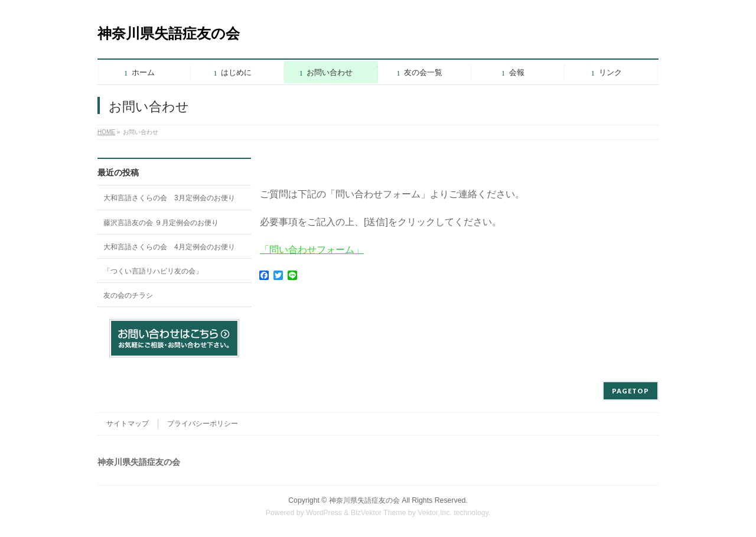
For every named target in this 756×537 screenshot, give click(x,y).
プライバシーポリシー (203, 424)
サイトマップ (128, 424)
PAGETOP (630, 391)
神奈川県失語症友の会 (169, 33)
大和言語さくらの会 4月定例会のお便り (169, 247)
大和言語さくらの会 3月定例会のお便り (169, 198)
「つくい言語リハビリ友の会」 (153, 271)
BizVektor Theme (379, 513)
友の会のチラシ (128, 295)
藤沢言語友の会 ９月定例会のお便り (161, 223)
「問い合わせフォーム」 (312, 250)
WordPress (324, 513)
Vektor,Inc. (435, 513)
